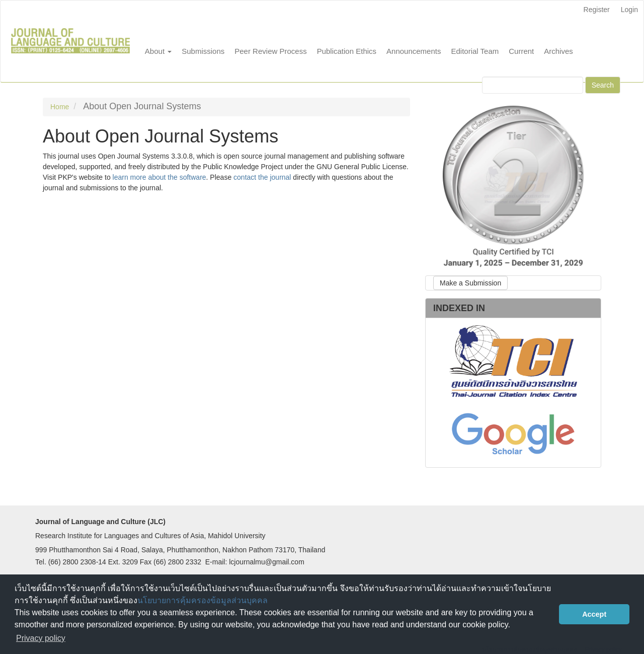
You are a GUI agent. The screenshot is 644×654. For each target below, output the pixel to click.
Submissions (203, 51)
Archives (558, 51)
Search (603, 85)
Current (521, 51)
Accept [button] (594, 614)
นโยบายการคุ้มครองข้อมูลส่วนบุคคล (203, 600)
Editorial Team (475, 51)
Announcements (414, 51)
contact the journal (262, 177)
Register (597, 10)
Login (629, 10)
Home (60, 107)
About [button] (158, 51)
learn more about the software (159, 177)
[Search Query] (533, 85)
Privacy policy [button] (41, 638)
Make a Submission (470, 283)
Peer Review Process (270, 51)
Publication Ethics (347, 51)
